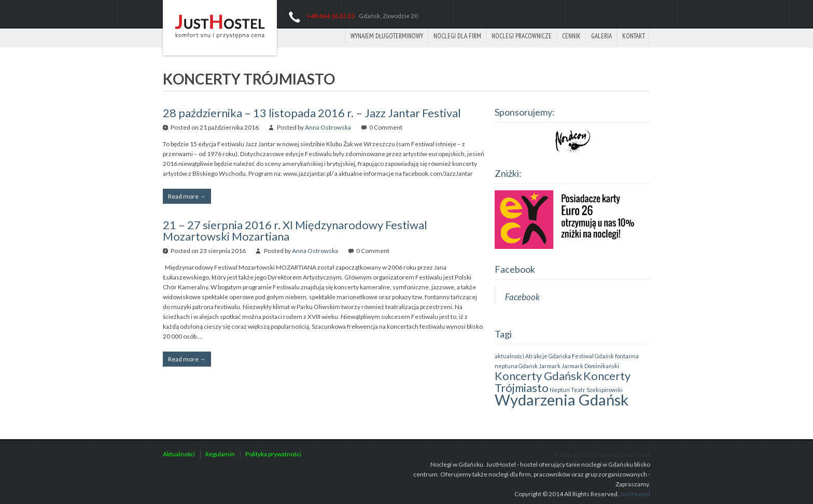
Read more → (187, 196)
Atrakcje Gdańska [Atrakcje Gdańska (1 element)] (548, 356)
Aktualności (179, 454)
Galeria (601, 36)
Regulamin (220, 454)
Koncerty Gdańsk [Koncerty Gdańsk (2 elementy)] (538, 376)
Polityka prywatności (273, 454)
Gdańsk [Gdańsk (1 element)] (528, 366)
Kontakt (634, 36)
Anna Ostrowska (328, 127)
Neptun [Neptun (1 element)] (560, 390)
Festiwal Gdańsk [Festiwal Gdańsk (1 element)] (593, 356)
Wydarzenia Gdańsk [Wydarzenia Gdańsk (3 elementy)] (562, 400)
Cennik (571, 36)
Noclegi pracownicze (522, 36)
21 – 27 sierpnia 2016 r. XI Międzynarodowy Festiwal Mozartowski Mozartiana (295, 230)
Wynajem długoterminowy (387, 36)
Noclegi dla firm (457, 36)
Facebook (515, 269)
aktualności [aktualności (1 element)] (509, 356)
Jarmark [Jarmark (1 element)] (550, 366)
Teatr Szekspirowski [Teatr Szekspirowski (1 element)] (597, 390)
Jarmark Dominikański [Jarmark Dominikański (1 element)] (590, 366)
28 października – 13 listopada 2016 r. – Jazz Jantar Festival (312, 113)
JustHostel (635, 494)
